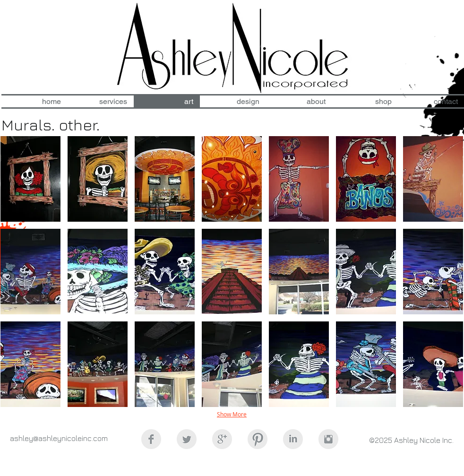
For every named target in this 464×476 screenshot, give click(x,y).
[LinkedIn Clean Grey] (293, 439)
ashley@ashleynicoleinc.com (59, 438)
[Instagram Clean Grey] (328, 439)
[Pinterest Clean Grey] (258, 439)
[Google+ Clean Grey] (222, 439)
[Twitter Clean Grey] (187, 439)
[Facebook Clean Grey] (151, 439)
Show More (232, 414)
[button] (30, 179)
